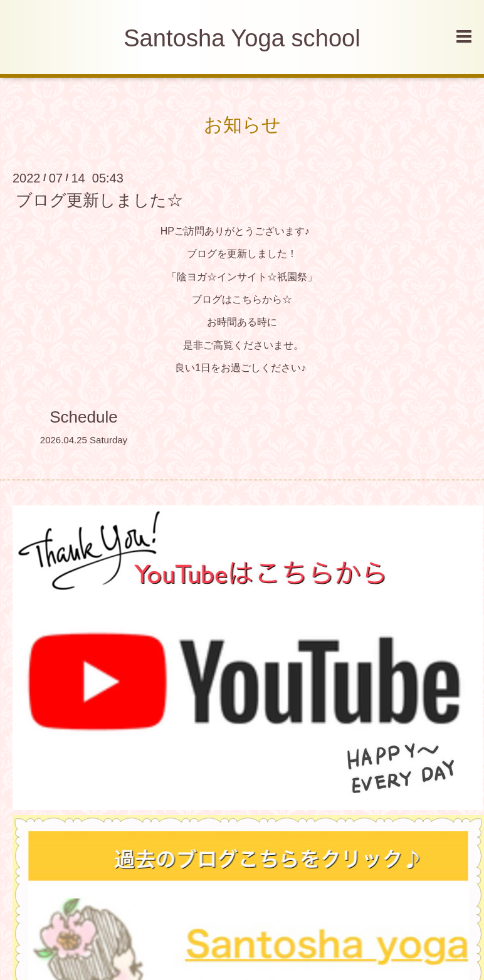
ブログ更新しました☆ (99, 200)
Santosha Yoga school (242, 38)
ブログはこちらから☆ (242, 299)
